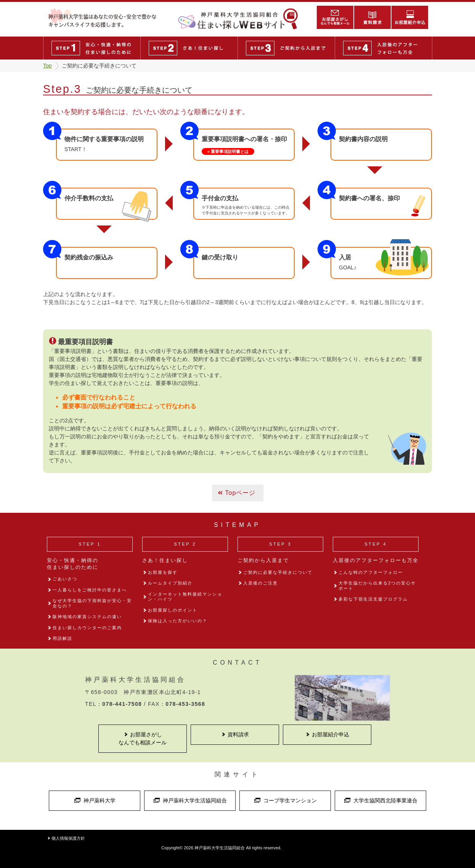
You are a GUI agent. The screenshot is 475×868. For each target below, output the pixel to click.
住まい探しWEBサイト (241, 19)
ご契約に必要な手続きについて (278, 572)
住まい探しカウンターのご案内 (87, 628)
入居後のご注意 (261, 583)
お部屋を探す (163, 572)
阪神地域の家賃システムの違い (87, 617)
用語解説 (63, 638)
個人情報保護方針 (68, 838)
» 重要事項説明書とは (228, 151)
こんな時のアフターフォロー (371, 572)
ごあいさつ (65, 579)
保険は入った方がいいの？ (178, 621)
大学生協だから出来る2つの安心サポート (377, 585)
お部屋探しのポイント (173, 610)
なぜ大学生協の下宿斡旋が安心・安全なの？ (92, 603)
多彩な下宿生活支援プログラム (373, 599)
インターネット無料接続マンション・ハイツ (185, 597)
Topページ (241, 493)
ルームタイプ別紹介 (170, 583)
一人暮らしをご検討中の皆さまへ (90, 590)
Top (47, 66)
